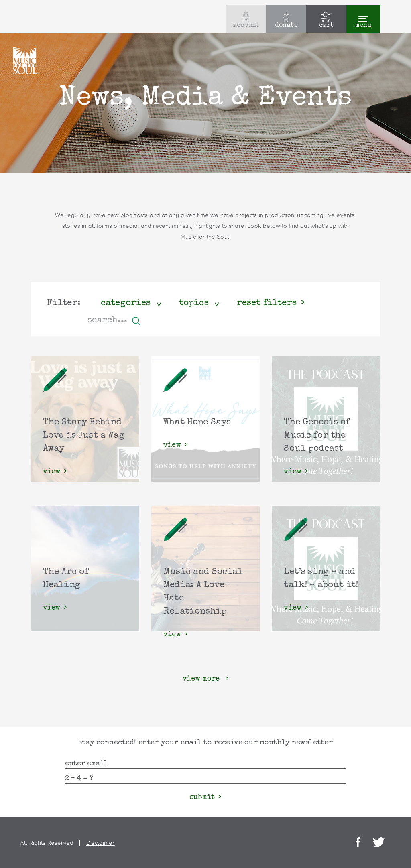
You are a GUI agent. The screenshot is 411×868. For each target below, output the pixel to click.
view (52, 472)
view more (202, 679)
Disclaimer (101, 843)
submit (202, 797)
